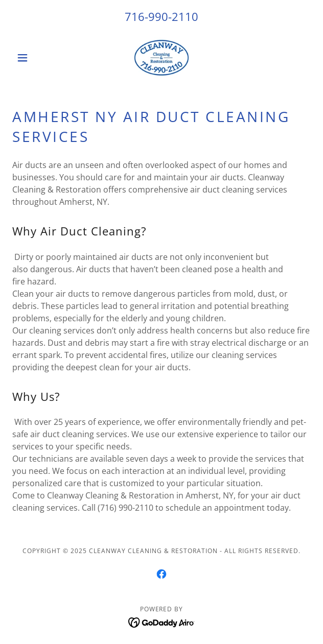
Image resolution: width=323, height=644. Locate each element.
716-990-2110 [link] (161, 16)
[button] (35, 58)
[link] (161, 58)
